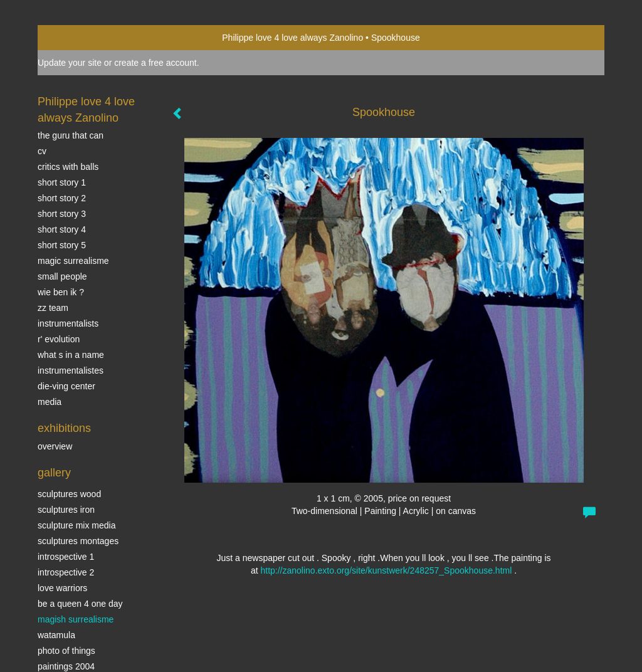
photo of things (66, 651)
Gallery (54, 473)
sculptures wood (69, 494)
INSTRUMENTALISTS (68, 323)
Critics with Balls (68, 167)
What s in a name (71, 355)
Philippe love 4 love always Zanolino (292, 38)
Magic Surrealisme (73, 261)
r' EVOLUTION (59, 339)
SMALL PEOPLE (62, 276)
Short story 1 (62, 182)
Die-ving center (66, 386)
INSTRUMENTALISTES (71, 370)
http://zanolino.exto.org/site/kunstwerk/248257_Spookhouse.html (386, 570)
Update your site (70, 63)
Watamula (56, 635)
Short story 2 (62, 198)
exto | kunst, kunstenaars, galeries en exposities (73, 38)
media (50, 402)
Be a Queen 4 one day (80, 604)
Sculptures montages (78, 541)
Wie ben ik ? (61, 292)
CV (42, 151)
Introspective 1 (66, 557)
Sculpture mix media (77, 525)
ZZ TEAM (53, 308)
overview (55, 446)
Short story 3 (62, 214)
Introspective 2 (66, 572)
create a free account (155, 63)
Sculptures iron (66, 510)
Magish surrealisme (76, 619)
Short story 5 (62, 245)
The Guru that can (71, 135)
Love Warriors (62, 588)
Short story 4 (62, 229)
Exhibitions (64, 428)
